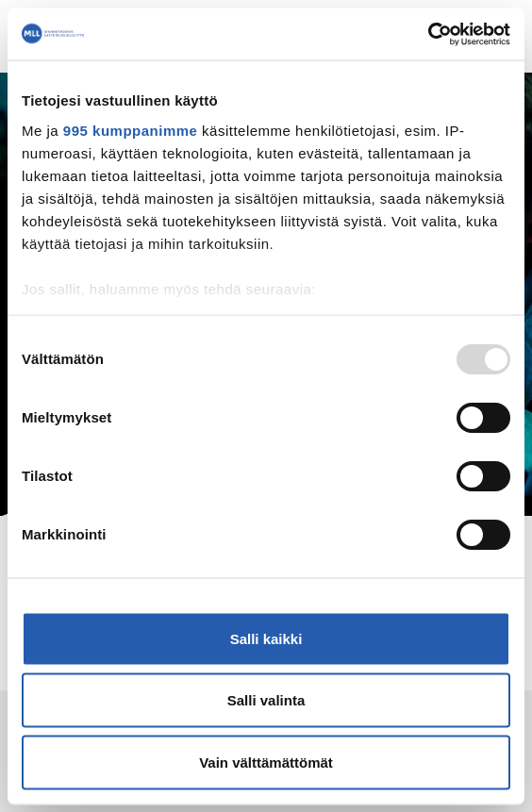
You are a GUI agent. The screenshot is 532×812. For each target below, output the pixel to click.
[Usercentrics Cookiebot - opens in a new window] (428, 34)
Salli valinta (266, 700)
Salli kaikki (266, 638)
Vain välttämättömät (266, 762)
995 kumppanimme (131, 130)
